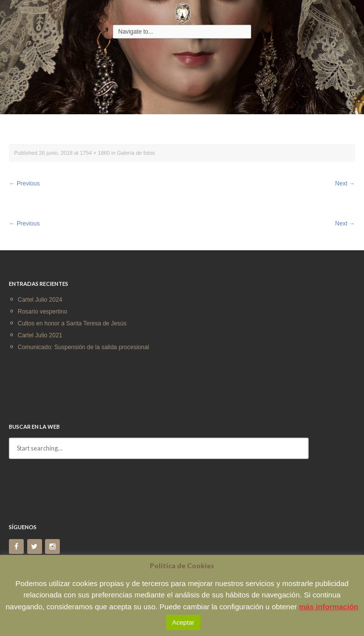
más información (328, 607)
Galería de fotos (136, 153)
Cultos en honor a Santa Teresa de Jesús (72, 323)
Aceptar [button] (183, 622)
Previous (24, 183)
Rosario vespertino (43, 312)
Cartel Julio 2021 (40, 335)
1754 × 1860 (95, 153)
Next (345, 183)
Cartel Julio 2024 (40, 300)
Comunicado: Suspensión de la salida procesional (84, 347)
